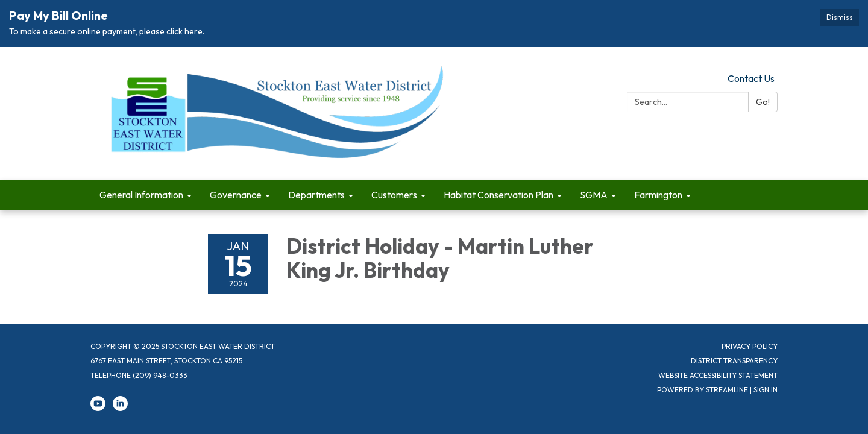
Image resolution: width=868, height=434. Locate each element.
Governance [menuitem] (236, 195)
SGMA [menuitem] (594, 195)
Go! (763, 102)
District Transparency (734, 361)
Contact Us (751, 78)
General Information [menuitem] (141, 195)
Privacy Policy (750, 346)
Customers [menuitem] (394, 195)
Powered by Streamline (703, 390)
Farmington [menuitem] (658, 195)
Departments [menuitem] (316, 195)
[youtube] (98, 408)
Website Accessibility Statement (718, 375)
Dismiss (840, 17)
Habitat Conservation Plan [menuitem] (498, 195)
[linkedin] (120, 408)
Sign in (766, 390)
